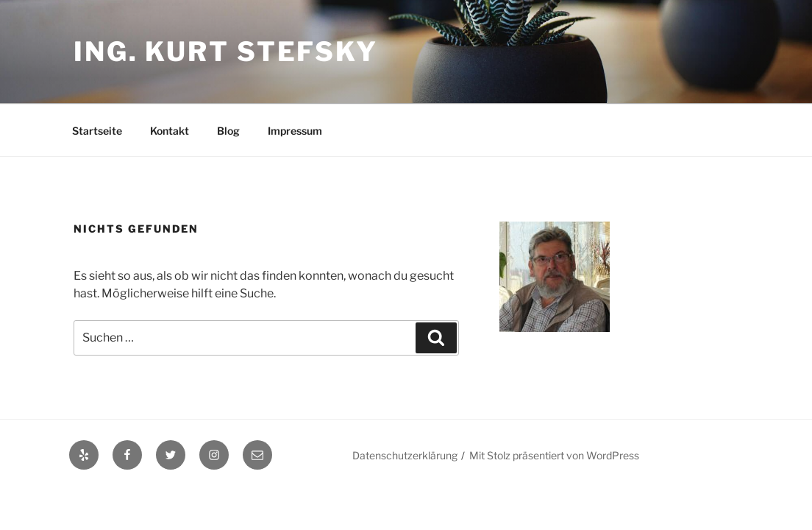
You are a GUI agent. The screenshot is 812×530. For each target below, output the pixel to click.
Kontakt (170, 131)
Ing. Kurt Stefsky (226, 52)
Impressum (295, 131)
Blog (228, 131)
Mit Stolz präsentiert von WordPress (554, 455)
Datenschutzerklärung (405, 455)
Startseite (97, 131)
